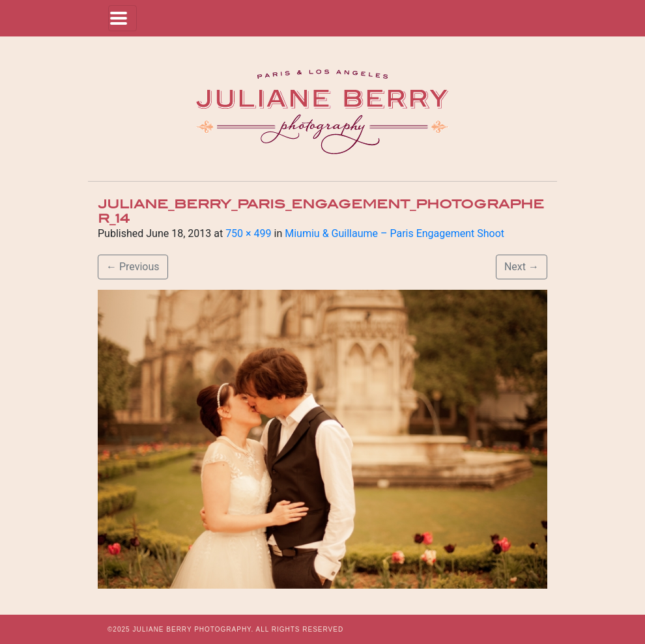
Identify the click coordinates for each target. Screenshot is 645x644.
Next (522, 267)
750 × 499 (248, 233)
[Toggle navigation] (122, 18)
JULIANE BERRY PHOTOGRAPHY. (193, 629)
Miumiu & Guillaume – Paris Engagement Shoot (394, 233)
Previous (133, 267)
